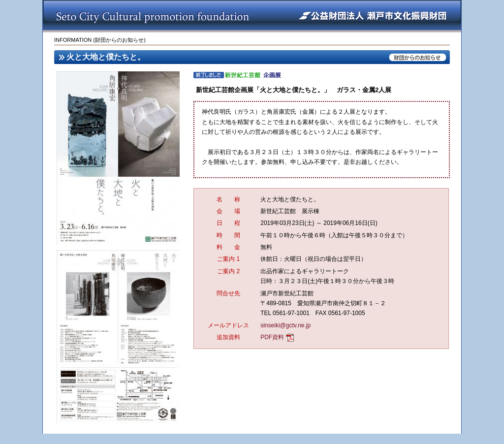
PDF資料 (272, 337)
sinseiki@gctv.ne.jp (285, 325)
